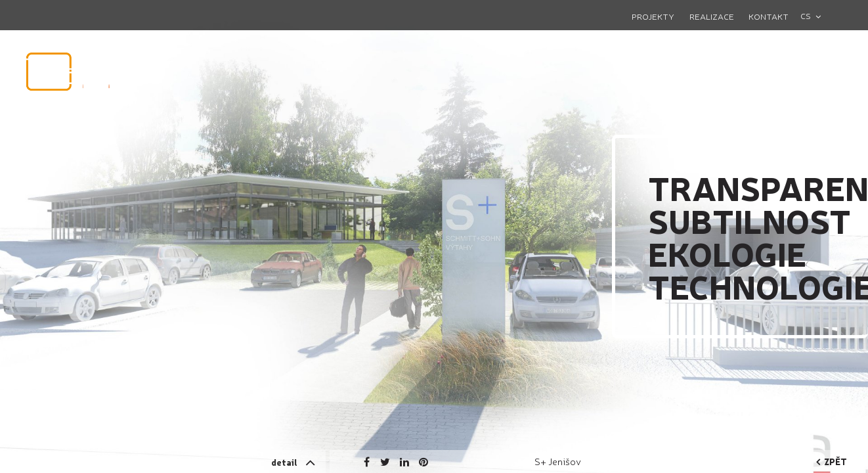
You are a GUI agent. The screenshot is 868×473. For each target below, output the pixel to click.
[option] (434, 236)
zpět (832, 462)
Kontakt (769, 16)
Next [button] (803, 154)
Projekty (653, 16)
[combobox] (816, 16)
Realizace (712, 16)
